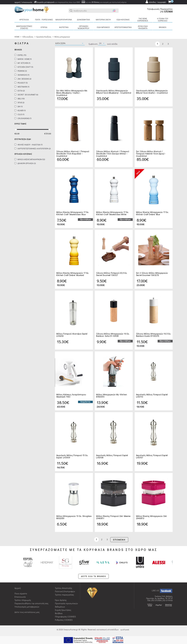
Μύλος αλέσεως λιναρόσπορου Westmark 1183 (71, 396)
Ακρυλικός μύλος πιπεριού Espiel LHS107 (152, 456)
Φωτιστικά (64, 27)
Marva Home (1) (25, 59)
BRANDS (163, 27)
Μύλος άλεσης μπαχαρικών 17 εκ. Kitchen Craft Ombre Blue (152, 213)
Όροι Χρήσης (61, 600)
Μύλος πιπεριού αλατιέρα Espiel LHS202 (72, 335)
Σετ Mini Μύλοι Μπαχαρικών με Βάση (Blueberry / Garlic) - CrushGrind (72, 93)
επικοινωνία (27, 2)
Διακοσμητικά (83, 20)
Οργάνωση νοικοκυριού (83, 27)
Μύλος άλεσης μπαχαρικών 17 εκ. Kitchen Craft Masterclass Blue (73, 213)
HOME (17, 37)
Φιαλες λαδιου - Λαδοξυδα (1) (30, 145)
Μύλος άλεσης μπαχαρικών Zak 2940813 (151, 517)
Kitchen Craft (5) (25, 67)
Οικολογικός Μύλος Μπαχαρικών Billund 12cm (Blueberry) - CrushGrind (114, 92)
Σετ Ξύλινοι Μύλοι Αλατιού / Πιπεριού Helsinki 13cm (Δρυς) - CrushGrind (151, 154)
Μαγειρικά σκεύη (103, 20)
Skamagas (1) (23, 75)
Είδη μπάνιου (103, 27)
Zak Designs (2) (24, 79)
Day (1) (20, 106)
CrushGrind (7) (24, 118)
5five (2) (21, 103)
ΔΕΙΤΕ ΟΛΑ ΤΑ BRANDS (94, 576)
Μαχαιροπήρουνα (64, 20)
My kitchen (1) (24, 63)
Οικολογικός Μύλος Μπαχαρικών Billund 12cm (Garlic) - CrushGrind (152, 92)
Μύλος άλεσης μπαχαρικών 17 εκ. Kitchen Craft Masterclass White (112, 213)
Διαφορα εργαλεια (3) (27, 163)
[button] (71, 11)
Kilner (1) (22, 110)
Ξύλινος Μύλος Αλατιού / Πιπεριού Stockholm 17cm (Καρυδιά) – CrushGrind (73, 154)
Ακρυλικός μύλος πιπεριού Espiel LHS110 (152, 396)
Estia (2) (21, 91)
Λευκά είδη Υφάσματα (143, 27)
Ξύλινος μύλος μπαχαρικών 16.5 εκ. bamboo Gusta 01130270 (153, 335)
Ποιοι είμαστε (21, 593)
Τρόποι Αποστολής (64, 588)
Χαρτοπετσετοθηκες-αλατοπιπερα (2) (34, 149)
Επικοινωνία (20, 597)
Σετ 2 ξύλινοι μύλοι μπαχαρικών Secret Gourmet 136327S (152, 274)
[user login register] (156, 2)
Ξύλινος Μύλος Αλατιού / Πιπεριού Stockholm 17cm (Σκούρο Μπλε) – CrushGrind (113, 154)
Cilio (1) (21, 114)
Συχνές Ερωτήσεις (63, 610)
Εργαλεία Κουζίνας (44, 37)
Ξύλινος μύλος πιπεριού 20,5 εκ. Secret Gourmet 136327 (112, 274)
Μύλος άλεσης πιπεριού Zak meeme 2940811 (113, 517)
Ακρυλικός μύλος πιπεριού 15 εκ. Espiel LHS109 (72, 456)
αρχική (17, 2)
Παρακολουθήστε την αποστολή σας (31, 603)
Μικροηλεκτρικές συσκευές (24, 27)
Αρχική (18, 588)
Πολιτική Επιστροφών (65, 591)
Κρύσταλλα (24, 20)
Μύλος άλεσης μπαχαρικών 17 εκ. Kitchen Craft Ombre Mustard (73, 274)
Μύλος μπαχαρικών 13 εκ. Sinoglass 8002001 (74, 517)
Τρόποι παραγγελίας (64, 595)
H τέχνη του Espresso (163, 20)
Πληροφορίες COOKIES (65, 617)
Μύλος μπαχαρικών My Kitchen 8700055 (111, 396)
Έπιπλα (44, 27)
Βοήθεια (59, 613)
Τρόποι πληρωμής (23, 600)
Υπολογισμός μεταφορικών (27, 607)
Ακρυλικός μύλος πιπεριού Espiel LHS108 (112, 456)
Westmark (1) (23, 87)
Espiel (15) (22, 55)
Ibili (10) (21, 99)
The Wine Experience (143, 20)
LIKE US (162, 590)
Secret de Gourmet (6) (28, 95)
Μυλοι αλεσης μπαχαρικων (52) (31, 159)
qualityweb (125, 630)
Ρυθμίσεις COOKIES (64, 620)
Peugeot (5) (23, 83)
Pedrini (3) (22, 71)
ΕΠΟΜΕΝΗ (119, 540)
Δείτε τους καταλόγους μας (27, 612)
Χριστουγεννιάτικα (123, 27)
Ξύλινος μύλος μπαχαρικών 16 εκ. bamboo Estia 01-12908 (113, 335)
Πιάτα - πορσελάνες (44, 20)
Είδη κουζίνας (123, 20)
